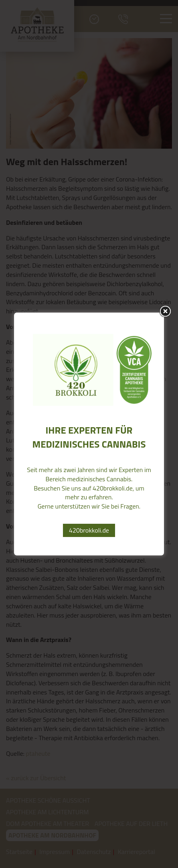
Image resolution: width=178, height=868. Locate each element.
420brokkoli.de (89, 530)
